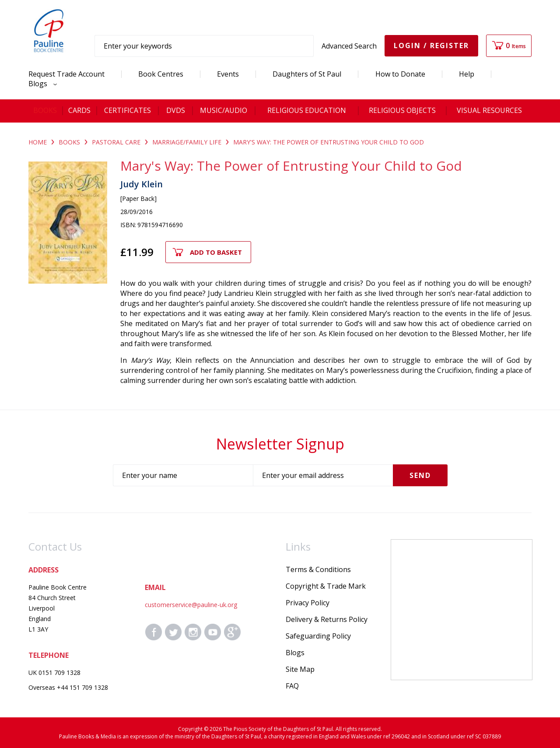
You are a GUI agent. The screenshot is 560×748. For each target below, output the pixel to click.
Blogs (40, 84)
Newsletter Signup (280, 444)
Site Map (300, 669)
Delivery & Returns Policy (327, 619)
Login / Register (431, 46)
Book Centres (161, 74)
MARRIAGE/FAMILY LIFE (187, 142)
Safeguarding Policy (318, 636)
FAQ (292, 686)
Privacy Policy (308, 603)
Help (467, 74)
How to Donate (400, 74)
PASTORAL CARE (116, 142)
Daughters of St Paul (307, 74)
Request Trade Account (66, 74)
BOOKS (69, 142)
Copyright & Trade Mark (326, 586)
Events (228, 74)
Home (38, 142)
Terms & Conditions (318, 569)
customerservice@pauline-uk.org (191, 605)
